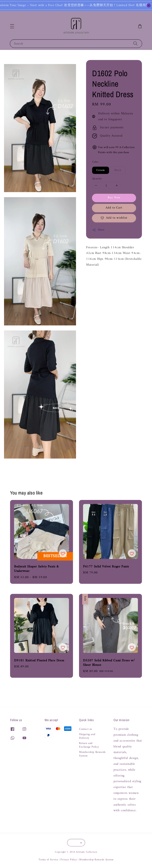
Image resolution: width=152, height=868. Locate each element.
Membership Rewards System (92, 754)
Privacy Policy (69, 860)
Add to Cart (114, 208)
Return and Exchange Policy (89, 745)
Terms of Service (48, 860)
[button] (12, 26)
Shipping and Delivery (87, 736)
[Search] (135, 44)
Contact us (86, 730)
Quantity (97, 179)
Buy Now (114, 198)
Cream (101, 170)
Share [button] (98, 230)
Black (118, 170)
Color (95, 162)
